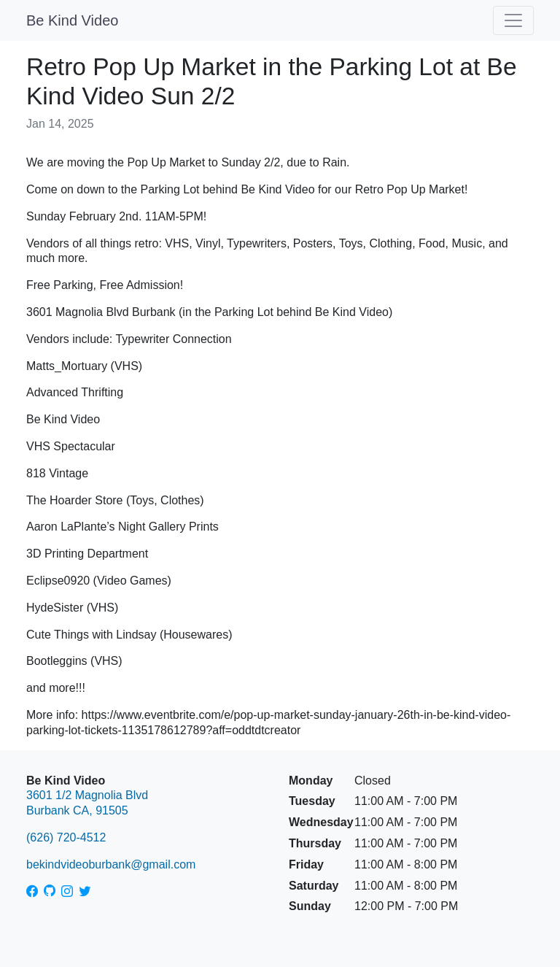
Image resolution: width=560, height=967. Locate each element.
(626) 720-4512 (66, 837)
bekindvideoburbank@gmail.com (111, 864)
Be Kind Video (72, 20)
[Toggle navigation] (513, 20)
